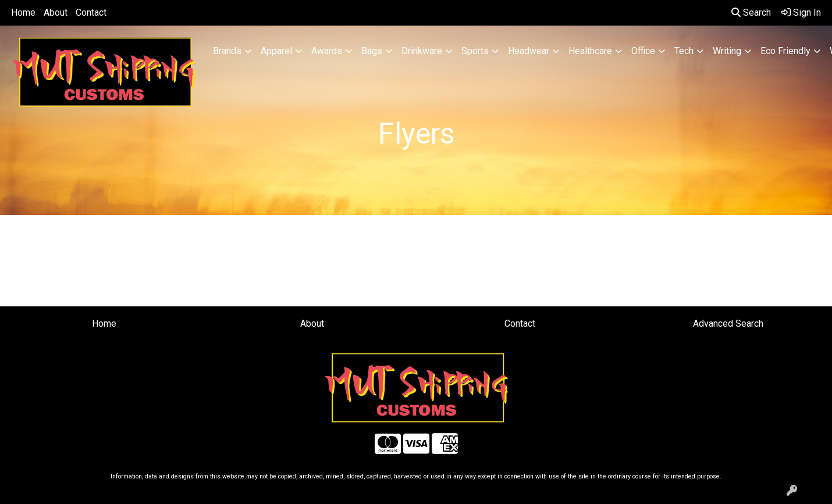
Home (23, 12)
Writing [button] (727, 51)
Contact (91, 12)
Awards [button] (327, 51)
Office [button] (643, 51)
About (56, 12)
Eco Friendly (785, 51)
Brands (227, 51)
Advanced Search (728, 324)
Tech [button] (684, 51)
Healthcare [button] (590, 51)
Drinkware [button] (422, 51)
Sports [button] (475, 51)
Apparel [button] (276, 51)
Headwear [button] (529, 51)
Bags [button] (372, 51)
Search (751, 12)
